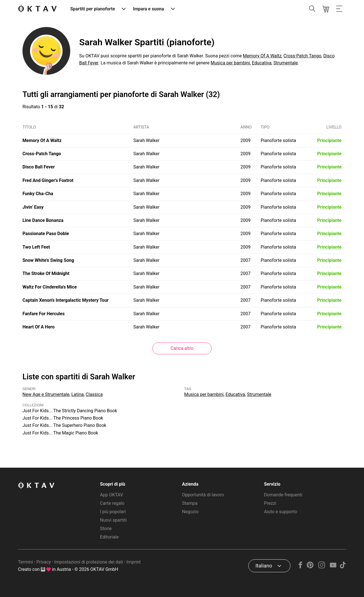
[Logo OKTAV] (37, 9)
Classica (94, 394)
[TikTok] (343, 567)
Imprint (134, 562)
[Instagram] (322, 567)
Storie (106, 529)
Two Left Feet (36, 247)
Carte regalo (112, 503)
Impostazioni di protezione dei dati (89, 562)
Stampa (190, 503)
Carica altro (182, 348)
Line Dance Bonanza (43, 220)
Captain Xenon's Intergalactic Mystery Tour (66, 300)
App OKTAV (112, 495)
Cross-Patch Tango (302, 56)
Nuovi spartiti (113, 520)
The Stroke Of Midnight (46, 273)
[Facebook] (301, 567)
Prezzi (270, 503)
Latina (78, 394)
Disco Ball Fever (39, 167)
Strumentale (286, 63)
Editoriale (109, 537)
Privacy (44, 562)
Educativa (262, 63)
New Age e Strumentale (46, 394)
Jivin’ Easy (33, 207)
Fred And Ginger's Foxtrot (48, 180)
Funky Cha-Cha (38, 194)
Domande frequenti (283, 495)
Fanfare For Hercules (44, 314)
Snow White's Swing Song (48, 260)
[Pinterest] (310, 567)
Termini (25, 562)
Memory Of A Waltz (262, 56)
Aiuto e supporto (281, 512)
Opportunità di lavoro (203, 495)
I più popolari (113, 512)
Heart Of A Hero (38, 327)
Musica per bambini (230, 63)
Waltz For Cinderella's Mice (50, 287)
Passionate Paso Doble (46, 234)
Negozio (190, 512)
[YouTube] (333, 567)
